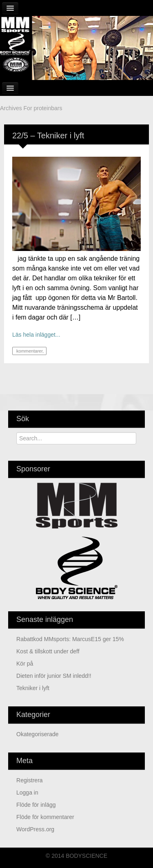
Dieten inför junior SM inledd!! (54, 676)
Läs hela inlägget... (36, 335)
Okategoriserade (38, 734)
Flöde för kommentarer (45, 817)
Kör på (25, 664)
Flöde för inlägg (36, 805)
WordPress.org (35, 829)
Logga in (27, 793)
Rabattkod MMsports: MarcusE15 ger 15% (70, 639)
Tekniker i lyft (33, 688)
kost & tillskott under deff (48, 651)
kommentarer (29, 351)
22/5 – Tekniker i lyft (48, 135)
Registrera (30, 780)
